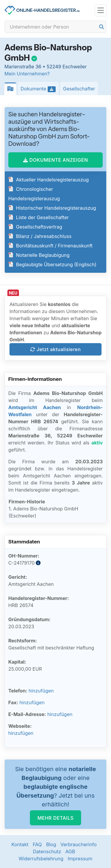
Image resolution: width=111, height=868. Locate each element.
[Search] (55, 27)
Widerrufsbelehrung (41, 859)
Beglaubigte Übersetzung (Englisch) (52, 264)
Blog (51, 844)
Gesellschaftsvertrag (35, 227)
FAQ (37, 844)
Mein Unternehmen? (27, 74)
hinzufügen (41, 691)
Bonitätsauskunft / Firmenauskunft (50, 246)
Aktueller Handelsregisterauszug (49, 180)
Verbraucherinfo (79, 844)
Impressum (80, 859)
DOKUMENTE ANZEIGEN (55, 160)
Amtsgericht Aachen (34, 407)
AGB (70, 852)
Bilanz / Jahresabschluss (40, 236)
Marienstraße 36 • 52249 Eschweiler (46, 67)
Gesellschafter (79, 89)
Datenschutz (47, 852)
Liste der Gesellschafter (39, 217)
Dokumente (40, 89)
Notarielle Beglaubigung (39, 255)
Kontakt (20, 844)
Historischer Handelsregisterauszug (52, 208)
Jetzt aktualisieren (55, 349)
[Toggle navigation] (101, 10)
